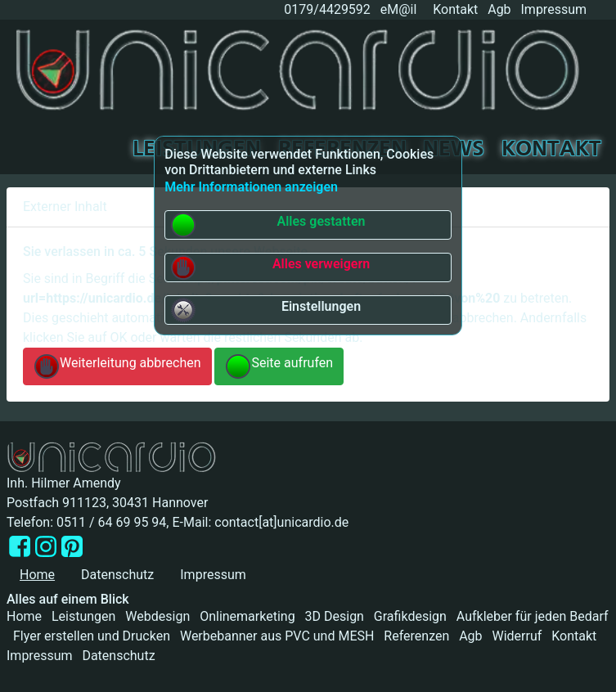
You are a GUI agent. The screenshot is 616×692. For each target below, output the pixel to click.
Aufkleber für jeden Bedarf (533, 616)
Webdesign (157, 616)
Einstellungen (265, 310)
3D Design (335, 616)
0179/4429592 (325, 9)
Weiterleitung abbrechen (117, 366)
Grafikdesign (410, 616)
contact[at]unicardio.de (281, 522)
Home (24, 616)
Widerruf (517, 636)
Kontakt (455, 9)
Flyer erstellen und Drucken (92, 636)
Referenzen (416, 636)
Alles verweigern (270, 267)
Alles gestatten (268, 225)
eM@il (399, 9)
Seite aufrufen (279, 366)
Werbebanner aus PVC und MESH (277, 636)
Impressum (554, 9)
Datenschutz (117, 575)
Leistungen (83, 616)
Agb (499, 9)
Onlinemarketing (247, 616)
